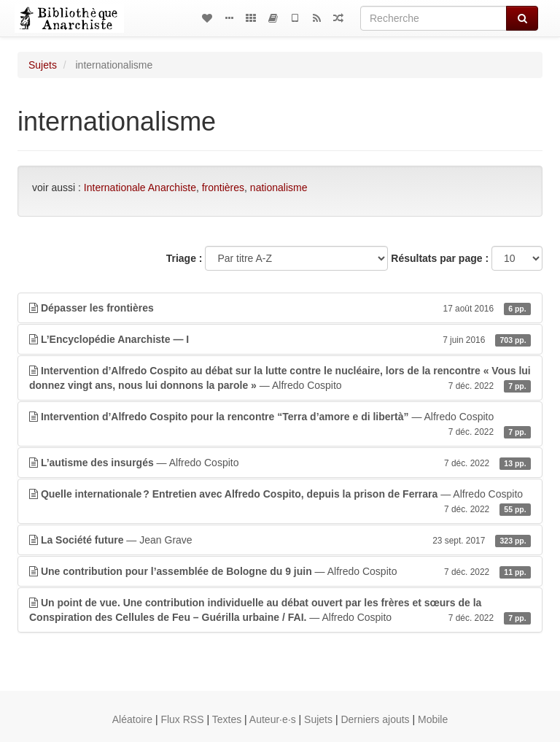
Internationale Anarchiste (140, 188)
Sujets (43, 65)
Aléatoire (132, 719)
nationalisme (279, 188)
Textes (227, 719)
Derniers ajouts (375, 719)
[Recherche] (433, 18)
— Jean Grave (280, 540)
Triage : (184, 258)
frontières (223, 188)
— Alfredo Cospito (280, 379)
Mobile (433, 719)
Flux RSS (182, 719)
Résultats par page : (440, 258)
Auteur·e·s (273, 719)
